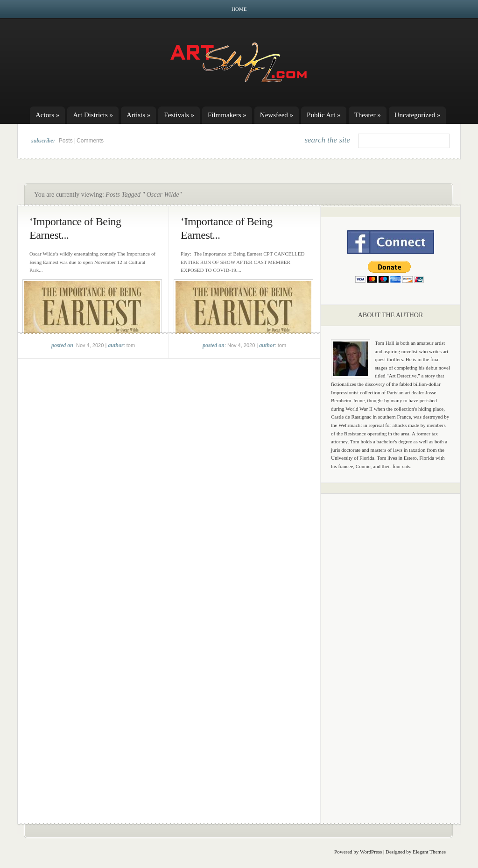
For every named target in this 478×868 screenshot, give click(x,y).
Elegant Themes (429, 852)
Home (239, 9)
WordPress (371, 852)
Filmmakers (227, 115)
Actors (47, 115)
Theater (368, 115)
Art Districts (93, 115)
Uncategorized (418, 115)
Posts (66, 141)
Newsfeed (277, 115)
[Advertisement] (391, 647)
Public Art (324, 115)
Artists (138, 115)
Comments (90, 141)
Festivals (179, 115)
